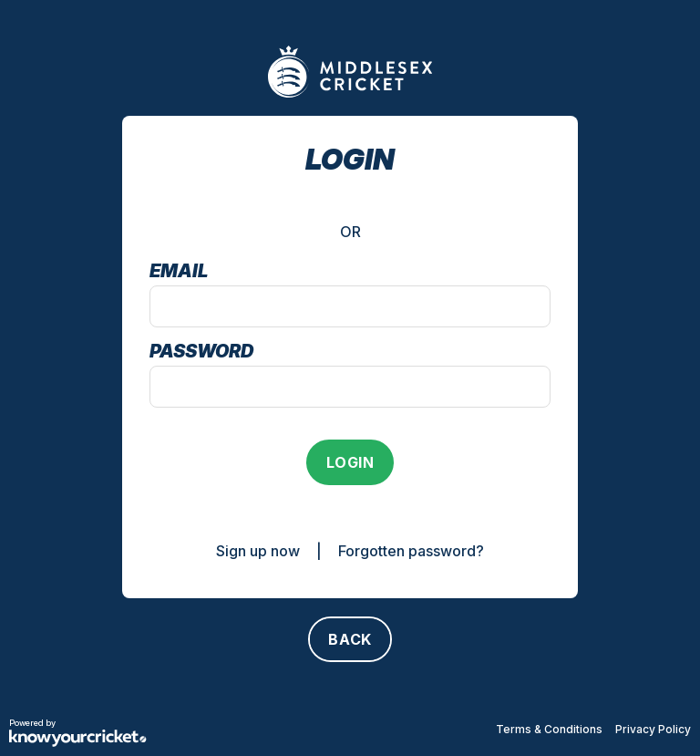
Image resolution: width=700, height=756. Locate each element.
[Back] (350, 639)
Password (201, 351)
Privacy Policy (653, 729)
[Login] (350, 462)
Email (179, 271)
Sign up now (258, 551)
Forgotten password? (411, 551)
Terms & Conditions (549, 729)
